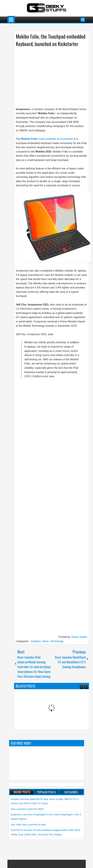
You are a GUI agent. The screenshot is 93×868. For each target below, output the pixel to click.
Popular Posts (46, 792)
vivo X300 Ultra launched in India (28, 825)
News (46, 641)
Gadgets (36, 641)
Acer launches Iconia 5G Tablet (27, 809)
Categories (71, 792)
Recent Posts (22, 792)
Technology (57, 641)
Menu (11, 20)
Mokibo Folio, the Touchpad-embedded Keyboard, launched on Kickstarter (51, 40)
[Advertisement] (48, 76)
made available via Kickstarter (47, 139)
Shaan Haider (79, 637)
